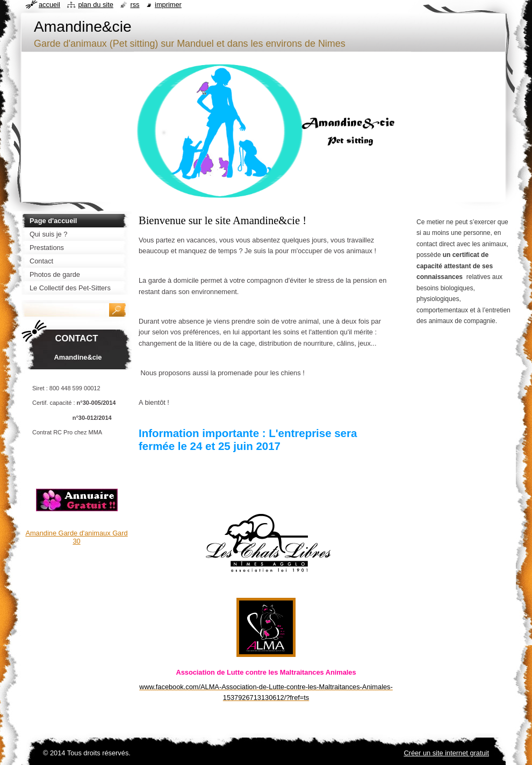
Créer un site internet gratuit (446, 753)
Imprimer (168, 5)
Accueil (49, 5)
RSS (135, 5)
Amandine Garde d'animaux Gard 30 (76, 537)
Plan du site (95, 5)
